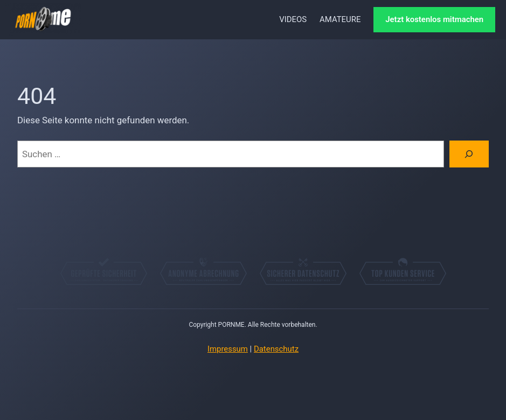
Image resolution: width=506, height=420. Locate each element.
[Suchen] (469, 154)
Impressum (228, 349)
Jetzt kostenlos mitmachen (434, 19)
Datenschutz (276, 349)
